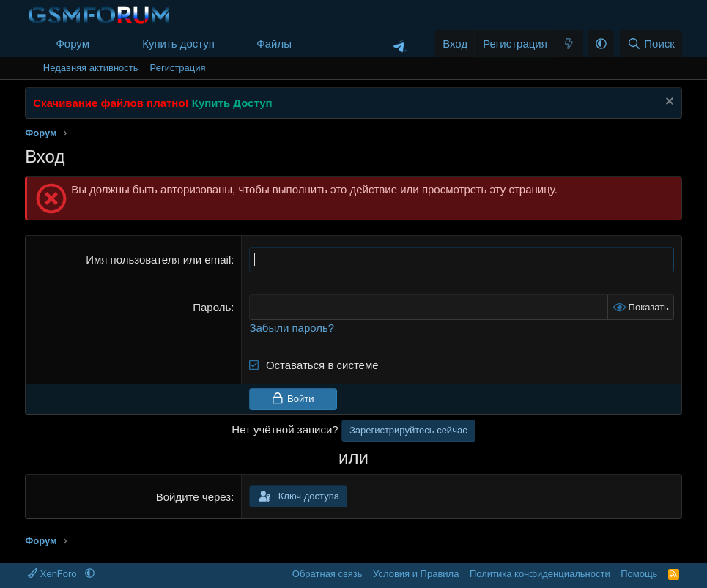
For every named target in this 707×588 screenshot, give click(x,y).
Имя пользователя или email (158, 260)
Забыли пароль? (292, 328)
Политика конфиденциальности (540, 574)
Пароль (212, 307)
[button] (101, 44)
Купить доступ (178, 44)
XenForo (53, 574)
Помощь (639, 574)
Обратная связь (327, 574)
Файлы (274, 44)
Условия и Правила (416, 574)
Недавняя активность (91, 68)
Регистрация (178, 68)
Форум (73, 44)
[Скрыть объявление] (668, 103)
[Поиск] (651, 44)
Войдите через (193, 497)
